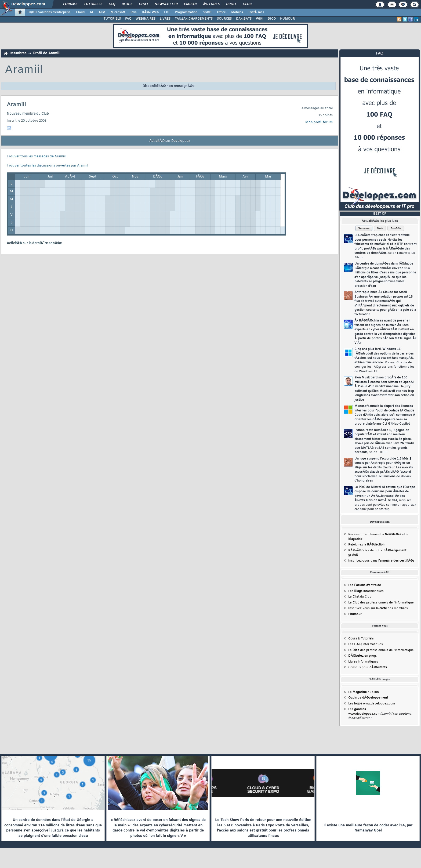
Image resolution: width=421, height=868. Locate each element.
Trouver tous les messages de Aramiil (36, 157)
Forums (70, 4)
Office (221, 12)
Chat (144, 4)
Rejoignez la (366, 545)
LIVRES (165, 19)
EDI (167, 12)
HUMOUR (287, 19)
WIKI (260, 19)
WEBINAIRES (146, 19)
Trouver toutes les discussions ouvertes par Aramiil (47, 166)
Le (354, 597)
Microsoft (118, 12)
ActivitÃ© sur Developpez (170, 141)
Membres (18, 53)
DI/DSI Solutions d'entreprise (49, 12)
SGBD (207, 12)
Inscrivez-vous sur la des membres (378, 608)
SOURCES (224, 19)
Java (133, 12)
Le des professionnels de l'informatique (381, 603)
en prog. (362, 656)
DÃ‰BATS (244, 19)
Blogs (127, 4)
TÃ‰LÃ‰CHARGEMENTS (194, 19)
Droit (231, 4)
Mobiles (237, 12)
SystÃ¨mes (256, 12)
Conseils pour (368, 667)
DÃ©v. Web (150, 12)
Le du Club (364, 692)
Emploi (190, 4)
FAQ (112, 4)
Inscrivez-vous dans (381, 561)
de (368, 698)
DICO (272, 19)
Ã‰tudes (211, 4)
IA (92, 12)
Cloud (80, 12)
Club (247, 4)
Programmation (186, 12)
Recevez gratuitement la (375, 534)
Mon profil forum (319, 122)
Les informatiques (366, 591)
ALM (102, 12)
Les (365, 585)
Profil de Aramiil (47, 53)
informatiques (363, 662)
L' (355, 614)
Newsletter (166, 4)
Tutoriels (93, 4)
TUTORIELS (112, 19)
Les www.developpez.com (372, 704)
